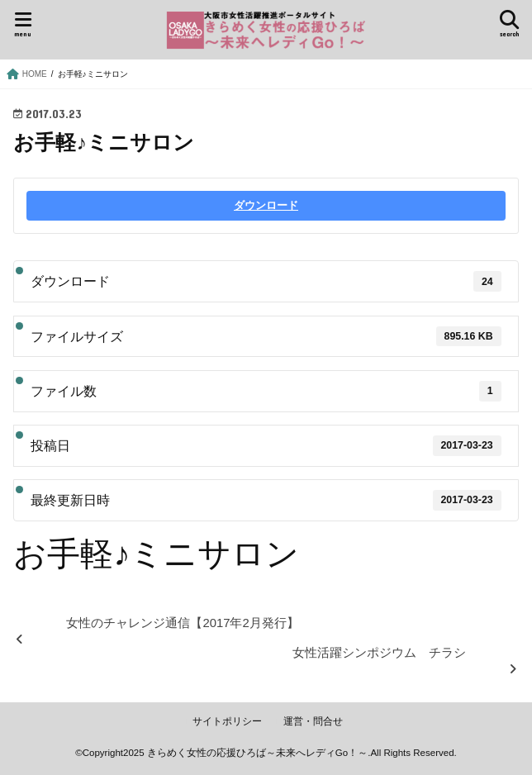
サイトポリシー (227, 721)
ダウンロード (266, 205)
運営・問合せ (313, 721)
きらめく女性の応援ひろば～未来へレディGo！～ (257, 753)
